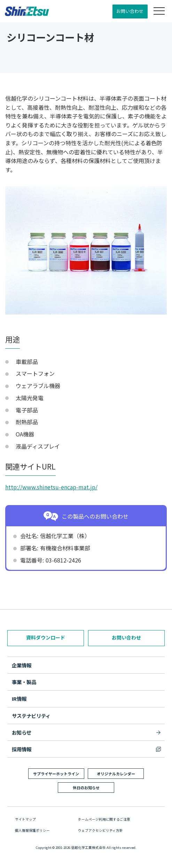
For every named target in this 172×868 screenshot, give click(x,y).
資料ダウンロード (46, 637)
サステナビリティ (31, 716)
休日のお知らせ (86, 788)
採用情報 (22, 749)
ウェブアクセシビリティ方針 (100, 830)
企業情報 (22, 665)
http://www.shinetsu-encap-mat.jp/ (51, 487)
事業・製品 (24, 682)
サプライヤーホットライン (56, 774)
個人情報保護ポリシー (32, 830)
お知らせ (22, 732)
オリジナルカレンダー (116, 774)
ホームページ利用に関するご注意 (104, 819)
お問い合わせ (130, 11)
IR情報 (19, 699)
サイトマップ (25, 819)
